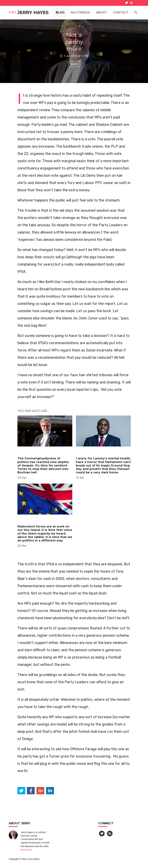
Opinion (74, 64)
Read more (26, 850)
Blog (60, 12)
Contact (121, 12)
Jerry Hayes (29, 12)
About (102, 12)
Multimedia (80, 12)
